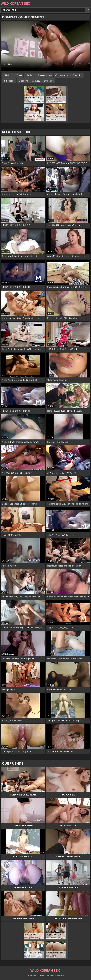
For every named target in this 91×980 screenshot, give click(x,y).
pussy (37, 81)
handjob (78, 75)
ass (20, 75)
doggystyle (63, 75)
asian (31, 75)
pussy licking (46, 75)
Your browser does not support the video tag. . (46, 46)
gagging (25, 81)
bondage (10, 81)
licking (9, 75)
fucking (50, 81)
